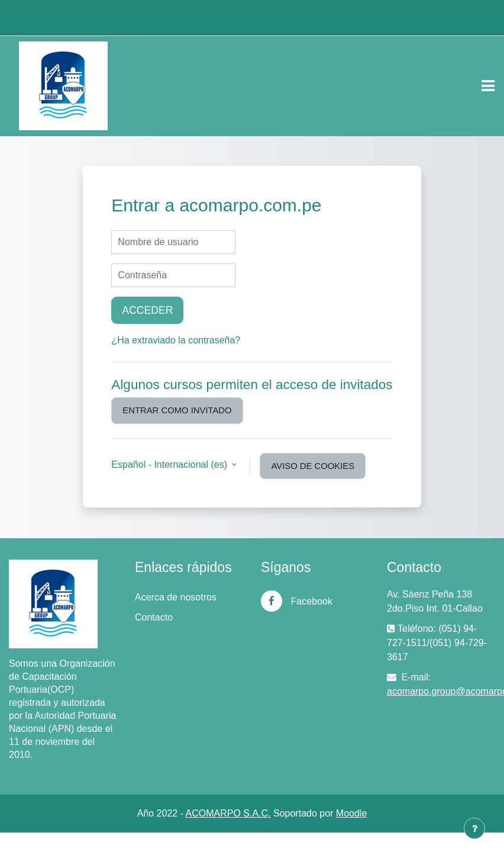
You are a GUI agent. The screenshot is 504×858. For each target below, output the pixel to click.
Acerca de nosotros (176, 597)
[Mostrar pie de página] (474, 828)
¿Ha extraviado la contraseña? (176, 340)
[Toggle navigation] (488, 86)
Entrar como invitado (177, 410)
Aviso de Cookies (313, 466)
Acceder (147, 310)
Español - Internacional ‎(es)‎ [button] (170, 465)
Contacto (154, 617)
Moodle (351, 813)
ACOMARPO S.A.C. (228, 813)
